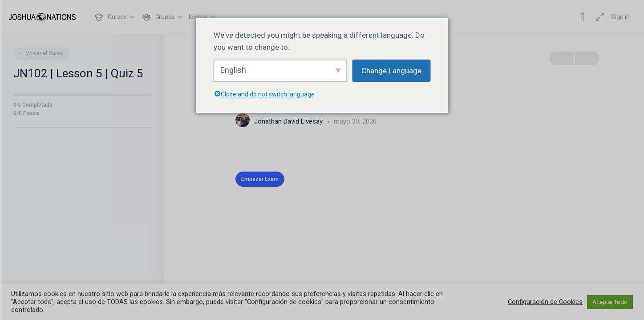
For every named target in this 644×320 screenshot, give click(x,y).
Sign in (620, 17)
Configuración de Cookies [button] (545, 302)
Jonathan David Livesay (289, 121)
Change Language (391, 71)
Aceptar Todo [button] (610, 302)
